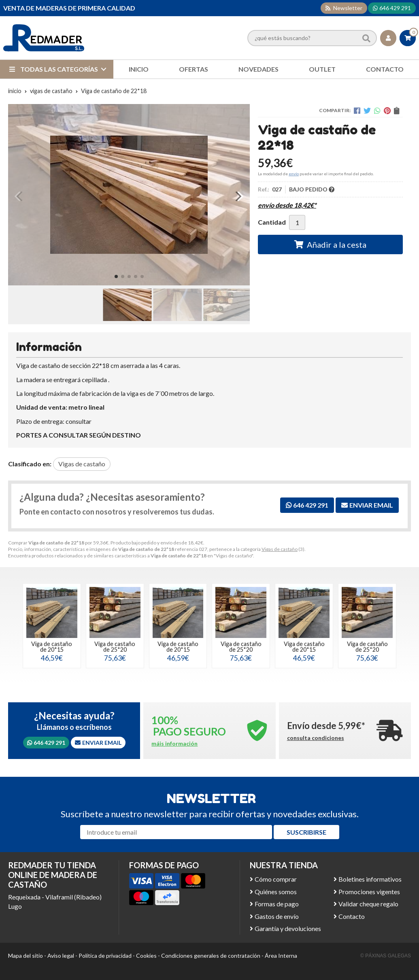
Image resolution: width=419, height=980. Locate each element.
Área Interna (281, 956)
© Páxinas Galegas (386, 956)
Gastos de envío (277, 916)
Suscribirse (306, 832)
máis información (174, 744)
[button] (116, 276)
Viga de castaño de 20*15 (52, 647)
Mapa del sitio (26, 956)
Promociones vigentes (369, 892)
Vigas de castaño (280, 549)
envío (294, 174)
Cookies (146, 956)
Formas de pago (277, 904)
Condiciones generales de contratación (211, 956)
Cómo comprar (276, 879)
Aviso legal (61, 956)
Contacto (352, 916)
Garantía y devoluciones (288, 928)
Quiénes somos (276, 892)
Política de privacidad (105, 956)
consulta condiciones (316, 738)
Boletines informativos (370, 879)
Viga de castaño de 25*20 (115, 647)
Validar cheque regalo (368, 904)
